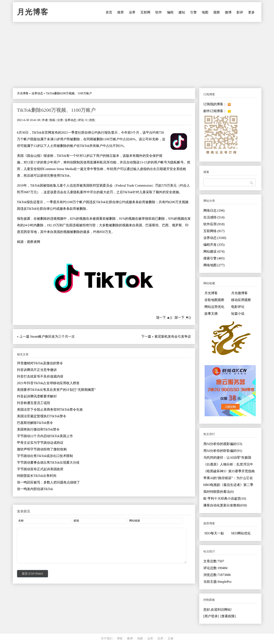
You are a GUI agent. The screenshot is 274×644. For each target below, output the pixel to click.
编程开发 (214, 245)
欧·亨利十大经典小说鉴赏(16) (225, 498)
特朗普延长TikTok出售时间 (37, 476)
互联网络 (214, 231)
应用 (160, 639)
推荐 (121, 12)
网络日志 (214, 210)
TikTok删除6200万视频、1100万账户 (56, 110)
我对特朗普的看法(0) (219, 492)
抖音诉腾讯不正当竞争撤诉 (37, 370)
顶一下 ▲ (163, 317)
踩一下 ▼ (182, 317)
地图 (205, 12)
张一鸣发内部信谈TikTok (35, 489)
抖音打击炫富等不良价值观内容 (40, 376)
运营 (150, 639)
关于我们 (107, 639)
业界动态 (37, 93)
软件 (159, 12)
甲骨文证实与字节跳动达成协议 (40, 443)
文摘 (170, 639)
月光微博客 (239, 293)
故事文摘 (211, 314)
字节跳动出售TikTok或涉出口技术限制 (45, 456)
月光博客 (33, 12)
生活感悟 (214, 217)
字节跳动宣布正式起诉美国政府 (40, 469)
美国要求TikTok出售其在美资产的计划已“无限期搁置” (56, 390)
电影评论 (238, 307)
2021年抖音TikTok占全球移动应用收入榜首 (48, 383)
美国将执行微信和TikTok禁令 (38, 429)
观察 (217, 12)
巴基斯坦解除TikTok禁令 (35, 423)
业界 (132, 12)
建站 (182, 12)
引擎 (193, 12)
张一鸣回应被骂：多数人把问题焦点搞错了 (48, 482)
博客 (120, 639)
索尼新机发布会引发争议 (173, 336)
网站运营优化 (214, 307)
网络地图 (214, 265)
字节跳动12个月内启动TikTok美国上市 (45, 436)
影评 (240, 12)
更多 (251, 12)
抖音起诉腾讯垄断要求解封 (37, 396)
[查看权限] (228, 616)
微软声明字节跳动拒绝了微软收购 (42, 449)
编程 (170, 12)
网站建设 (214, 251)
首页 (109, 12)
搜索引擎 (214, 258)
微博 (228, 12)
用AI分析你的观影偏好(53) (223, 444)
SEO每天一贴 (214, 533)
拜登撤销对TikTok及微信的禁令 (40, 363)
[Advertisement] (137, 55)
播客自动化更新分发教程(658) (225, 505)
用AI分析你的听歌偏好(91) (223, 451)
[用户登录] (211, 616)
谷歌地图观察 (214, 300)
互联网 (145, 12)
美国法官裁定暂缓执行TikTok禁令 (42, 416)
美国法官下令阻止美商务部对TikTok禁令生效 (50, 410)
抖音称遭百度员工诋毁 (34, 403)
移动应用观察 (241, 300)
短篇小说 (238, 314)
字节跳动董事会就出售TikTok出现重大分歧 (48, 462)
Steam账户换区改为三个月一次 (53, 336)
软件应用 (214, 224)
